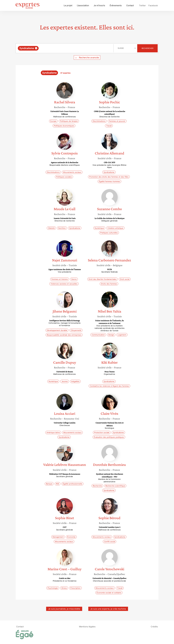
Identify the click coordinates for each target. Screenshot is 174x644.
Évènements (116, 5)
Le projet (68, 5)
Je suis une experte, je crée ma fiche (108, 609)
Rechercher (147, 48)
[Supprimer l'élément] (36, 48)
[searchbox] (67, 48)
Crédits (154, 626)
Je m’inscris (99, 5)
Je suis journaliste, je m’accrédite (64, 609)
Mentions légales (87, 626)
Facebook (153, 5)
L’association (83, 5)
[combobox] (65, 48)
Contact (130, 5)
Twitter (142, 5)
